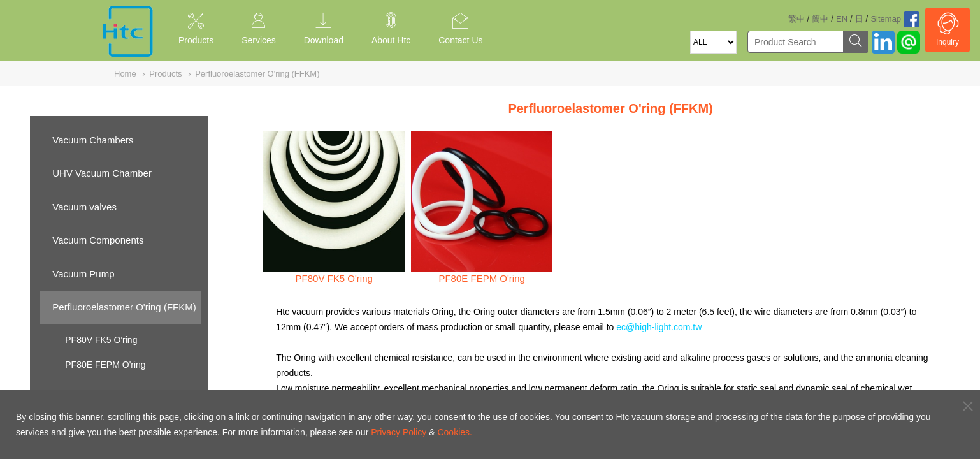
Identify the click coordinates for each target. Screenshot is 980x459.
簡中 (820, 19)
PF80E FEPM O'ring (105, 365)
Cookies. (454, 432)
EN (842, 19)
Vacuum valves (84, 207)
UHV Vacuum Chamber (102, 173)
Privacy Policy (399, 432)
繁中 (796, 19)
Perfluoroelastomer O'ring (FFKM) (124, 307)
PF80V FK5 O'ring (101, 340)
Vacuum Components (98, 240)
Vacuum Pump (83, 274)
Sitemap (886, 19)
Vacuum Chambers (93, 140)
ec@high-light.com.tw (659, 327)
